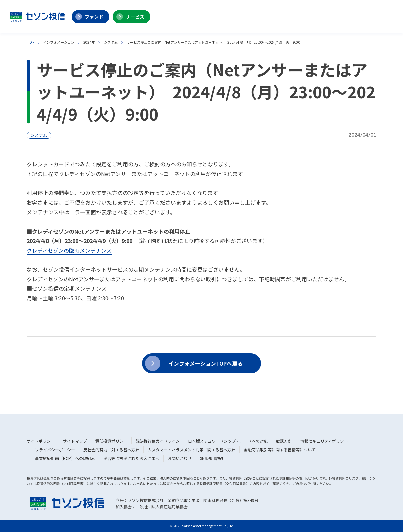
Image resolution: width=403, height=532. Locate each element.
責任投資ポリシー (111, 441)
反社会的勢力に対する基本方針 (111, 450)
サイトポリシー (41, 441)
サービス (135, 17)
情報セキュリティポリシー (324, 441)
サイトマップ (75, 441)
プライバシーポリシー (55, 450)
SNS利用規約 (211, 458)
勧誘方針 (284, 441)
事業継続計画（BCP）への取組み (65, 458)
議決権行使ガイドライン (158, 441)
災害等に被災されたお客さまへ (131, 458)
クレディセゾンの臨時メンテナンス (69, 250)
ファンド (94, 17)
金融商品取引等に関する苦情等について (280, 450)
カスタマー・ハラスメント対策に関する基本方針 (192, 450)
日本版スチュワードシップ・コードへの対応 (228, 441)
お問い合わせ (180, 458)
